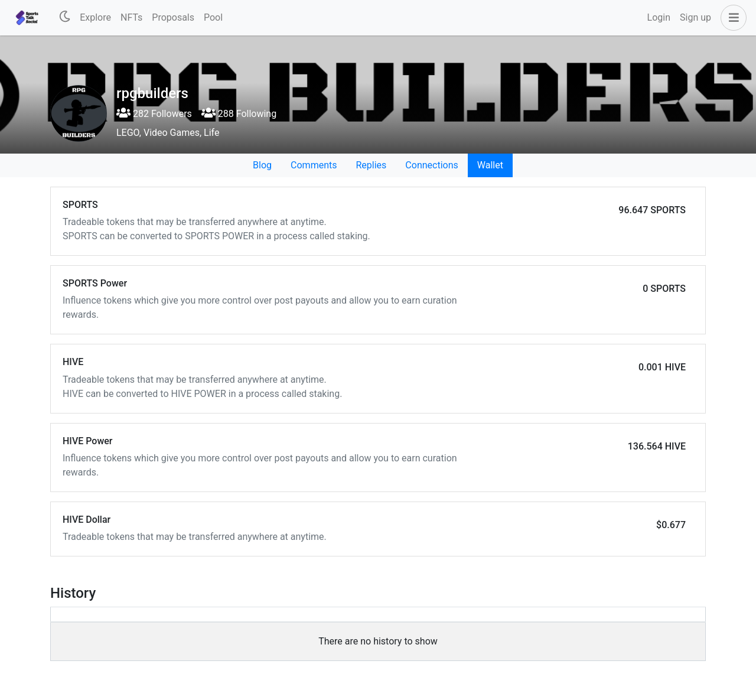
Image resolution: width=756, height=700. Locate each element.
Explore (95, 17)
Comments (314, 165)
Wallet (490, 165)
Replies (371, 165)
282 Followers (154, 114)
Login (659, 17)
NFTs (131, 17)
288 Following (239, 114)
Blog (262, 165)
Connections (431, 165)
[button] (731, 18)
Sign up (695, 17)
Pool (213, 17)
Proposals (173, 17)
